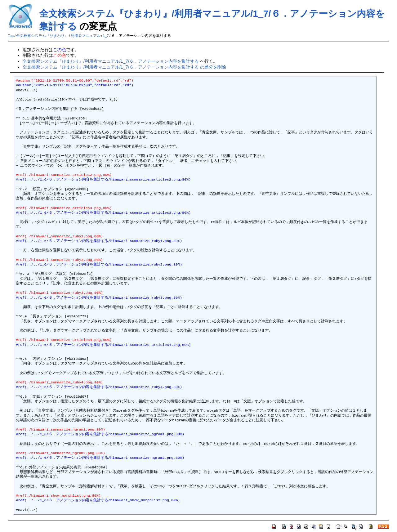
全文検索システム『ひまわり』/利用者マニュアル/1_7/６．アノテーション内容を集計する (111, 61)
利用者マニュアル (86, 36)
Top (11, 36)
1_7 (106, 36)
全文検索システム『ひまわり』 (42, 36)
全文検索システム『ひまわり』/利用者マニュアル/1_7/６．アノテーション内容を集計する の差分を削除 (124, 67)
